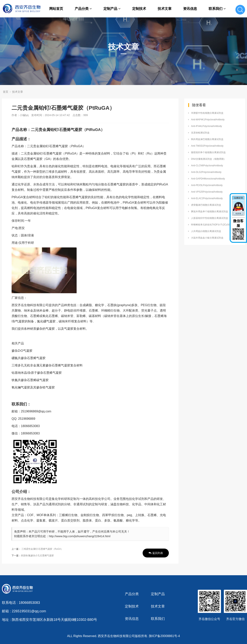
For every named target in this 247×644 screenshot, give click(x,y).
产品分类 (83, 9)
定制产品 (112, 9)
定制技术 (139, 9)
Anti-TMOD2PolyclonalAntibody (207, 146)
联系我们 (217, 9)
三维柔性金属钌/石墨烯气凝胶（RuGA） (42, 549)
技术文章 (165, 9)
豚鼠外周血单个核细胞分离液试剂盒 (210, 212)
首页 (6, 92)
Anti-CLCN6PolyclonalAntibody (207, 166)
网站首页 (56, 9)
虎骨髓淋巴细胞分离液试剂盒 (206, 205)
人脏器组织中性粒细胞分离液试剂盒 (210, 218)
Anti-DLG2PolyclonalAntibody (206, 172)
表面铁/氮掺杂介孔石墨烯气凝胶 (37, 556)
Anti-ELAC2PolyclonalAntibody (207, 198)
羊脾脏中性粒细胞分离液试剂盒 (207, 113)
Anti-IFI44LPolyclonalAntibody (206, 126)
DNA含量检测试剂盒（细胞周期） (209, 159)
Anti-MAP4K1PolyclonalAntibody (208, 120)
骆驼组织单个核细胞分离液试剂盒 (208, 152)
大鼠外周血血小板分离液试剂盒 (207, 238)
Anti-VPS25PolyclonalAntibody (207, 192)
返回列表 (156, 553)
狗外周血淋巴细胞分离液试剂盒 (207, 139)
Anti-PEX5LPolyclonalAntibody (207, 185)
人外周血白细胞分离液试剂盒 (206, 231)
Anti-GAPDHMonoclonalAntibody (208, 179)
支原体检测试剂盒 (200, 133)
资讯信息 (190, 9)
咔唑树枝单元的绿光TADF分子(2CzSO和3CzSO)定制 (216, 225)
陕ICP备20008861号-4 (164, 636)
